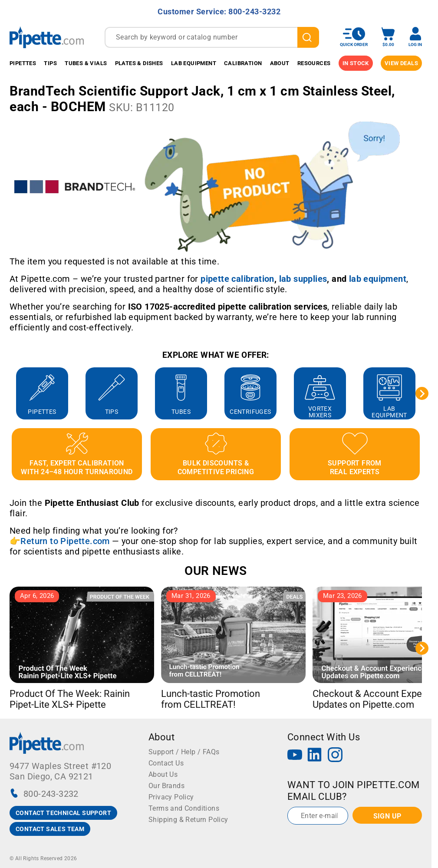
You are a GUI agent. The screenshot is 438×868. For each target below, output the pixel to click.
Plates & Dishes (139, 63)
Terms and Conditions (184, 808)
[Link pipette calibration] (237, 279)
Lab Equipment (194, 63)
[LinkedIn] (315, 756)
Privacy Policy (171, 797)
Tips (50, 63)
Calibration (243, 63)
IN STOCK (356, 63)
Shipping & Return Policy (188, 820)
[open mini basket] (388, 37)
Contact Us (166, 763)
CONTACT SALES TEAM (50, 829)
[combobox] (212, 37)
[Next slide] (422, 393)
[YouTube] (295, 756)
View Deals (401, 63)
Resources (314, 63)
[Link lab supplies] (303, 279)
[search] (308, 37)
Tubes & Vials (86, 63)
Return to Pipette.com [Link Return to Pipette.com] (65, 541)
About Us (163, 774)
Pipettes (23, 63)
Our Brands (166, 786)
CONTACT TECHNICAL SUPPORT (63, 813)
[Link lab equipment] (378, 279)
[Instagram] (335, 756)
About (280, 63)
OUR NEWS (216, 571)
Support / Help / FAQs (184, 752)
